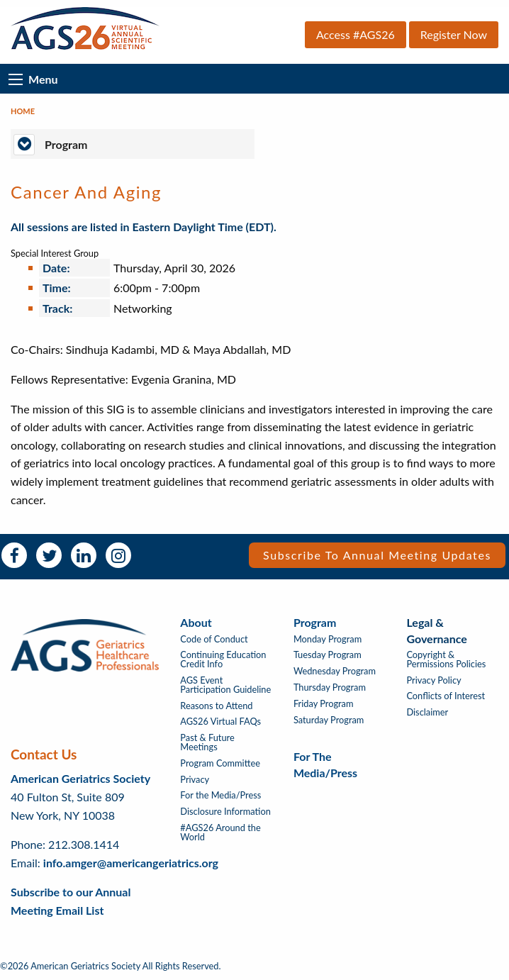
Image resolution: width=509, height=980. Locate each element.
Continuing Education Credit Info (223, 659)
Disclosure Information (225, 812)
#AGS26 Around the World (220, 833)
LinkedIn (84, 555)
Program (315, 622)
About (196, 622)
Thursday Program (330, 687)
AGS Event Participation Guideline (225, 685)
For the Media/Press (220, 795)
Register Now (454, 34)
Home (23, 111)
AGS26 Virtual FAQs (220, 722)
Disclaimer (427, 712)
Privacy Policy (434, 680)
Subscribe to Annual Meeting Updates (377, 555)
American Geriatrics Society (80, 778)
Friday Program (324, 704)
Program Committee (220, 763)
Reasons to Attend (216, 706)
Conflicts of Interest (446, 696)
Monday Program (328, 639)
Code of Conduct (214, 639)
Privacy (195, 780)
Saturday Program (329, 720)
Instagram (118, 555)
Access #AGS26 (356, 34)
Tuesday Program (328, 655)
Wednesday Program (335, 671)
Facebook (14, 555)
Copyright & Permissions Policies (446, 659)
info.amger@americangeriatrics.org (131, 863)
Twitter (49, 555)
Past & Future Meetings (207, 742)
